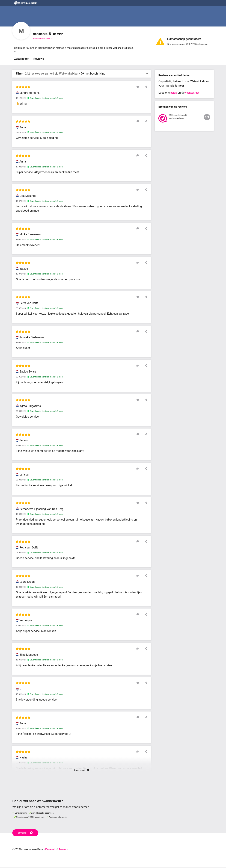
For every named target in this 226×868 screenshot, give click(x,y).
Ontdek (26, 833)
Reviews (39, 59)
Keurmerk (51, 850)
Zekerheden (22, 59)
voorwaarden (194, 93)
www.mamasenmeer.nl (43, 39)
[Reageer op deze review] (140, 87)
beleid (174, 93)
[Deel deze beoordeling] (145, 87)
